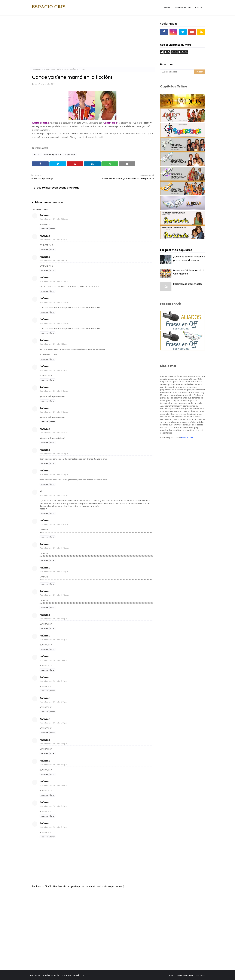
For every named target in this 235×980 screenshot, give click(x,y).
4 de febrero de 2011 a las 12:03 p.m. (54, 302)
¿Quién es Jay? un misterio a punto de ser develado (189, 258)
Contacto (200, 975)
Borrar (52, 229)
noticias (51, 69)
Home (171, 975)
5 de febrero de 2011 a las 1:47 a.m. (54, 391)
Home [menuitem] (167, 7)
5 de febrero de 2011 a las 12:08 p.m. (54, 454)
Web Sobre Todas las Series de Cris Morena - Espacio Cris (57, 975)
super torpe (70, 154)
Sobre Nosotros (185, 975)
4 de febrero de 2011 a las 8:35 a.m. (54, 219)
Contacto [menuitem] (200, 7)
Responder (44, 229)
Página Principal (39, 69)
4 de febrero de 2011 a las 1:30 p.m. (54, 344)
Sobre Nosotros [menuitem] (183, 7)
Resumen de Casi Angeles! (188, 284)
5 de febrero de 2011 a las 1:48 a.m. (54, 433)
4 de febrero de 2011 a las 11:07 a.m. (54, 281)
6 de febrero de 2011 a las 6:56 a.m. (54, 495)
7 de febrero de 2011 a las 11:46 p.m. (54, 524)
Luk (35, 84)
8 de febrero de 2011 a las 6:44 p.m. (54, 619)
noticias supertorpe (53, 154)
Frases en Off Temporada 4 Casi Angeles (189, 272)
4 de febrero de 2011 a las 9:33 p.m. (54, 370)
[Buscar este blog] (177, 72)
